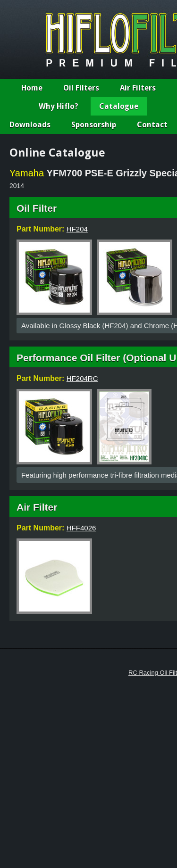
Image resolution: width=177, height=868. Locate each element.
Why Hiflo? (59, 106)
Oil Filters (81, 88)
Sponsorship (94, 125)
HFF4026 (81, 528)
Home (32, 88)
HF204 (77, 229)
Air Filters (138, 88)
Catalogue (119, 106)
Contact (152, 125)
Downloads (30, 125)
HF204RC (82, 378)
